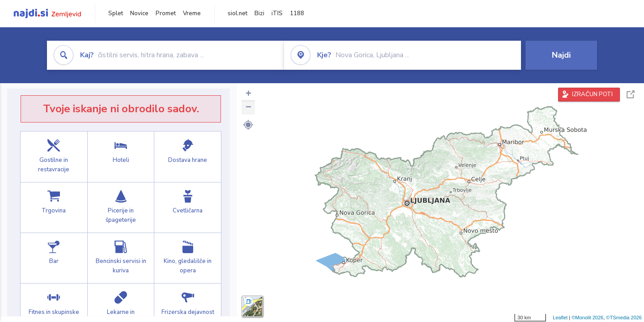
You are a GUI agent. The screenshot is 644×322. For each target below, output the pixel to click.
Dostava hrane (188, 157)
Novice (139, 13)
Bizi (259, 13)
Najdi (561, 55)
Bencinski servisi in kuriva (121, 258)
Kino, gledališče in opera (188, 258)
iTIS (277, 13)
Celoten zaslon (631, 95)
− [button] (248, 108)
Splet (116, 13)
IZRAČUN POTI (592, 94)
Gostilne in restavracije (54, 157)
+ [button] (248, 94)
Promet (166, 13)
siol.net (237, 13)
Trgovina (54, 208)
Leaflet (560, 318)
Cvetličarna (188, 208)
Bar (54, 258)
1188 (297, 13)
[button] (248, 125)
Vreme (192, 13)
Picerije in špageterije (121, 208)
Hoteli (121, 157)
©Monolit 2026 (587, 318)
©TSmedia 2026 (624, 318)
